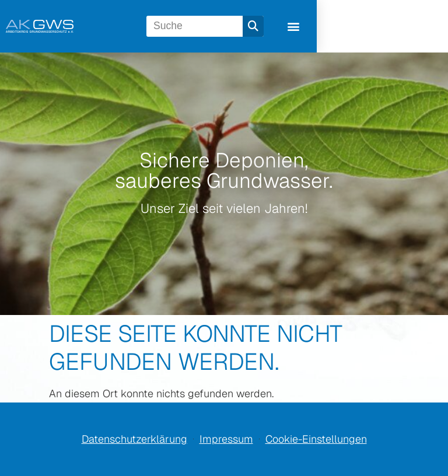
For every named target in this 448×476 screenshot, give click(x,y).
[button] (414, 27)
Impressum (226, 439)
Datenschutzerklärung (134, 439)
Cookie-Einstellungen (316, 439)
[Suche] (365, 26)
